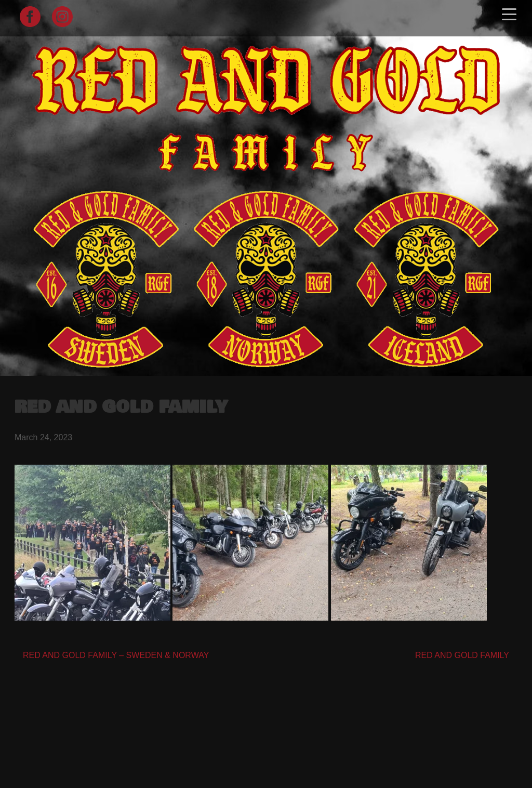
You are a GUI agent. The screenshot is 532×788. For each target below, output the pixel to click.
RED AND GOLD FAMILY (462, 655)
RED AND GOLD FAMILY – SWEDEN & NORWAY (116, 655)
